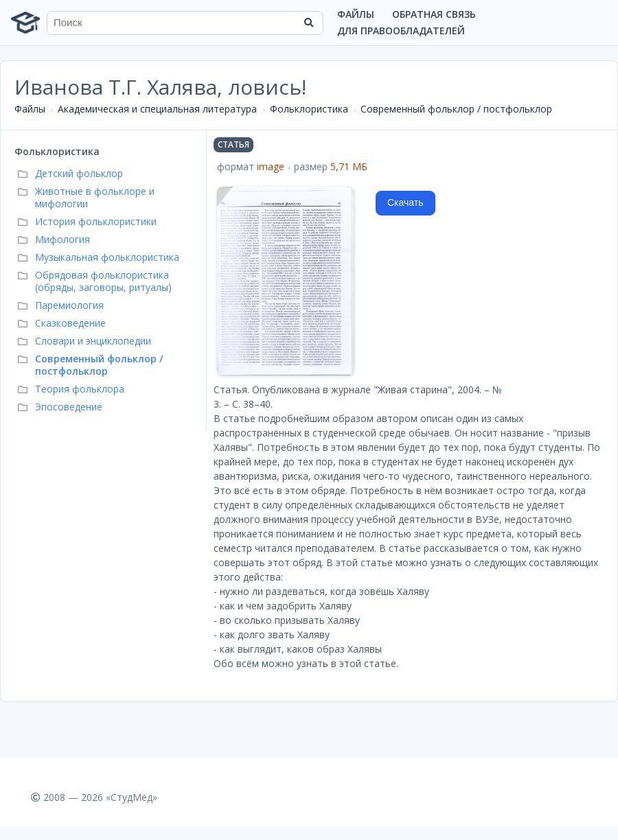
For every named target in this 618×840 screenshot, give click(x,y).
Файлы (356, 14)
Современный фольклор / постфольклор (456, 109)
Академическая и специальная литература (157, 109)
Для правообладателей (401, 31)
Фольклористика (309, 109)
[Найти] (308, 23)
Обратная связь (434, 14)
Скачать (405, 202)
